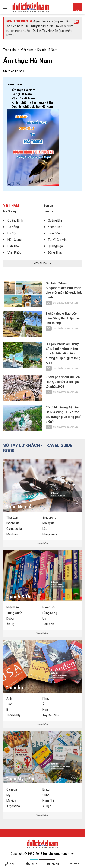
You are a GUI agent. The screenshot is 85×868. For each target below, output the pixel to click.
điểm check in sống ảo (48, 21)
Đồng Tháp (55, 252)
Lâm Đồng (55, 233)
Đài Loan (48, 624)
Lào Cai (49, 211)
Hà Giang (10, 211)
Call (13, 864)
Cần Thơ (13, 246)
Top (77, 864)
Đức (9, 704)
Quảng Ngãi (56, 246)
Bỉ (8, 710)
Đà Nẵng (13, 227)
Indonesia (13, 523)
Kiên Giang (15, 240)
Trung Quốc (14, 613)
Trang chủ (10, 50)
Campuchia (14, 529)
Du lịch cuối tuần (42, 26)
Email (56, 864)
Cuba (46, 795)
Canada (12, 789)
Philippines (50, 534)
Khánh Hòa (55, 227)
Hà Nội (12, 233)
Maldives (12, 534)
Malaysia (48, 523)
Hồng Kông (50, 613)
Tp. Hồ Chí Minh (58, 240)
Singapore (49, 518)
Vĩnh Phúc (14, 252)
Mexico (11, 801)
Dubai (10, 619)
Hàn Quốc (49, 607)
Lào (45, 529)
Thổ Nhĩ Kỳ (13, 715)
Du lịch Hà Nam (47, 50)
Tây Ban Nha (51, 715)
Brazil (46, 789)
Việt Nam (27, 50)
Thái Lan (12, 518)
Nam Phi (48, 801)
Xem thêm (42, 543)
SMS (34, 864)
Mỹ (8, 795)
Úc (44, 619)
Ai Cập (47, 806)
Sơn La (48, 206)
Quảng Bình (56, 220)
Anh (9, 699)
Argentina (13, 806)
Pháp (46, 699)
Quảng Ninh (15, 220)
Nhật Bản (13, 607)
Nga (45, 710)
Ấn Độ (10, 624)
